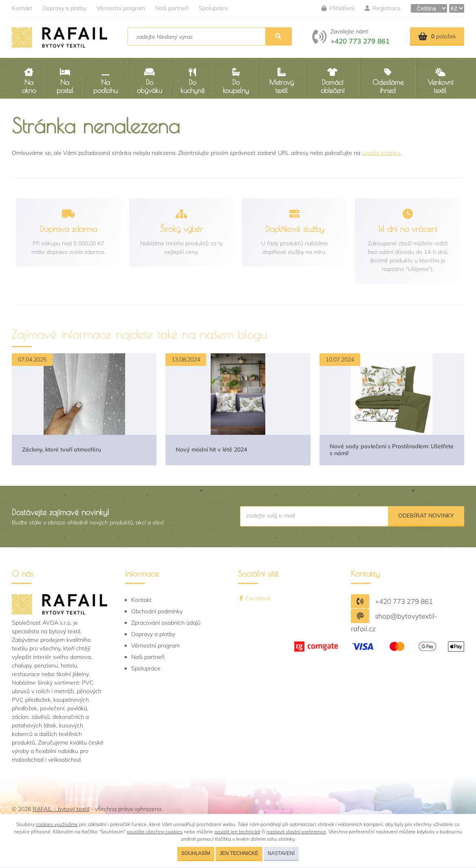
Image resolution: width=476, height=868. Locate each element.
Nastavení (281, 853)
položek (437, 36)
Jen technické (239, 853)
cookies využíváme (57, 824)
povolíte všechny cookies (155, 832)
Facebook (255, 598)
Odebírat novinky (426, 516)
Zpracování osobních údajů (166, 623)
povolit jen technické (237, 832)
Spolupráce (214, 8)
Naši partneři (172, 8)
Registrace (383, 8)
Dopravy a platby (64, 8)
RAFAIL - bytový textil (61, 809)
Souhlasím (196, 853)
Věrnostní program (121, 8)
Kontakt (22, 8)
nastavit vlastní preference (296, 832)
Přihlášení (338, 8)
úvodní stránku (381, 153)
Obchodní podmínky (157, 611)
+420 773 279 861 (360, 41)
